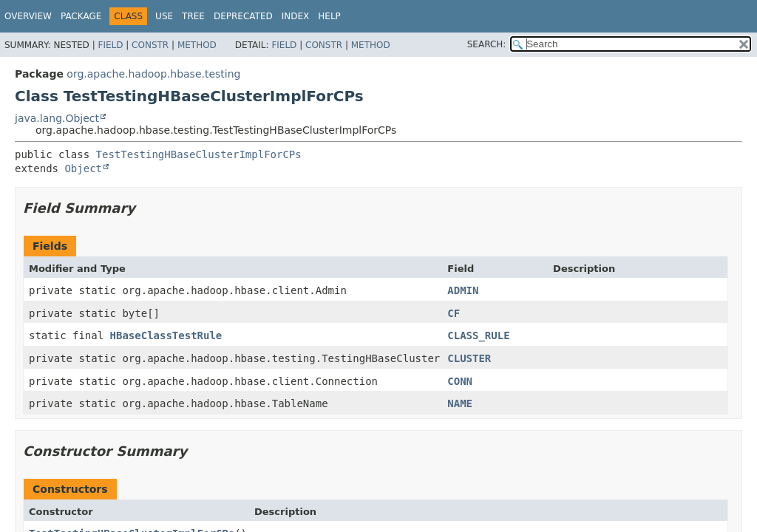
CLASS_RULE (478, 335)
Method (197, 45)
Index (296, 16)
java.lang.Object (57, 118)
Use (164, 16)
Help (329, 16)
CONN (460, 381)
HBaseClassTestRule (166, 335)
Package (81, 16)
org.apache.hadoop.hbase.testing (153, 74)
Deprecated (243, 16)
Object (83, 168)
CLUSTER (469, 358)
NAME (460, 403)
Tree (193, 16)
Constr (150, 45)
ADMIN (463, 290)
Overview (28, 16)
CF (454, 313)
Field (110, 45)
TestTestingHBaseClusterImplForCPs (199, 154)
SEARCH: (487, 44)
